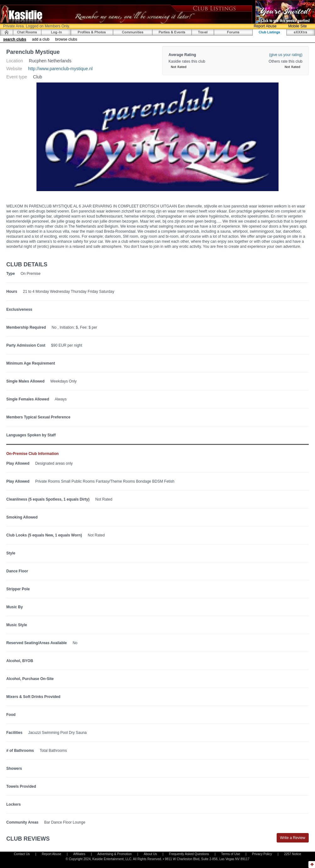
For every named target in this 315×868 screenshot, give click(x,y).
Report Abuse (265, 26)
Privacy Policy (262, 854)
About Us (150, 854)
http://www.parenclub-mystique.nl (60, 69)
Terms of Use (230, 854)
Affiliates (79, 854)
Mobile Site (298, 26)
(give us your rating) (286, 55)
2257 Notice (292, 854)
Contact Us (22, 854)
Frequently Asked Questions (189, 854)
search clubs (15, 39)
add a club (41, 39)
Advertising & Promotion (115, 854)
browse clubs (66, 39)
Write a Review (293, 838)
